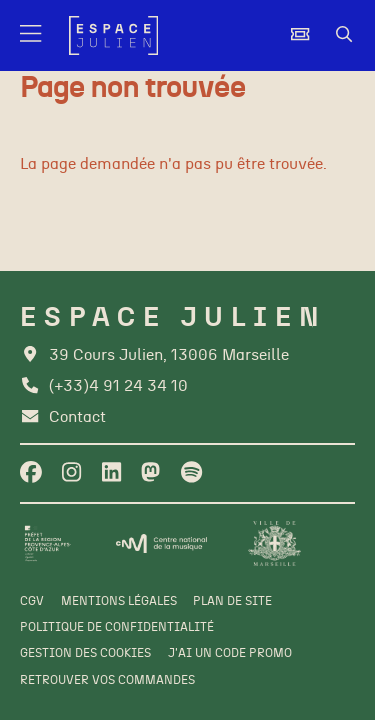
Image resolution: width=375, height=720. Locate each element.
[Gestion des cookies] (85, 654)
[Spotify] (191, 473)
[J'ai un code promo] (230, 654)
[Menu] (32, 36)
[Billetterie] (300, 35)
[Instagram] (71, 473)
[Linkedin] (111, 473)
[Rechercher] (344, 35)
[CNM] (161, 543)
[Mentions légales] (119, 602)
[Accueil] (113, 35)
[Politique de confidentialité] (117, 628)
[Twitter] (150, 473)
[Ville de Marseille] (274, 543)
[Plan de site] (232, 602)
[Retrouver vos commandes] (107, 681)
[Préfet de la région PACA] (47, 543)
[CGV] (32, 602)
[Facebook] (31, 473)
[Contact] (62, 417)
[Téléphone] (103, 386)
